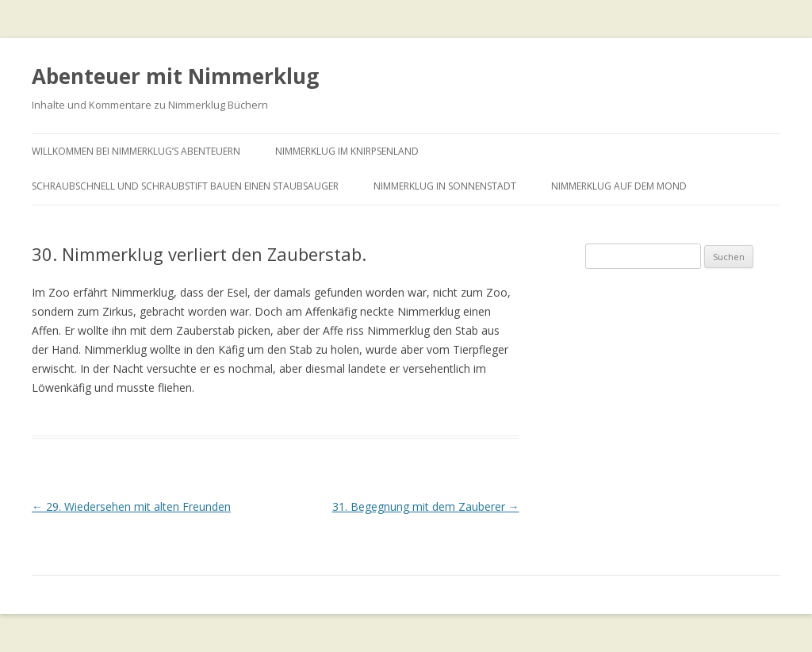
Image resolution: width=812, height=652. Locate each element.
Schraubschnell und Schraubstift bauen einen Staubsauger (185, 186)
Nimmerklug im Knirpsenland (347, 151)
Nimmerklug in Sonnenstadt (445, 186)
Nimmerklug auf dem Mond (619, 186)
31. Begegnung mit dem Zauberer (426, 506)
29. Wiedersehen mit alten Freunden (131, 506)
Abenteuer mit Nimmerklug (175, 76)
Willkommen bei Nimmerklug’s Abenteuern (136, 151)
